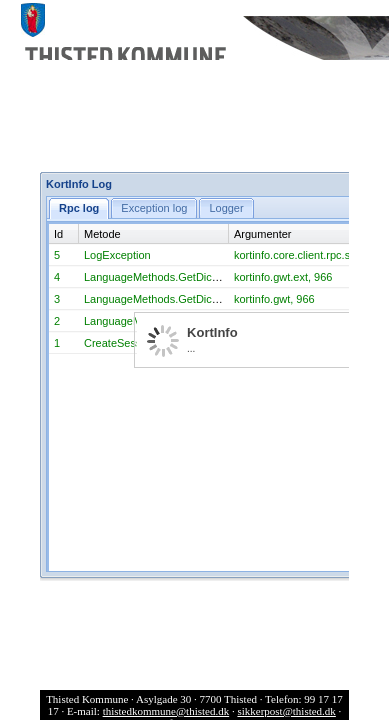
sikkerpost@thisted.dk (286, 711)
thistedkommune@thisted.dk (166, 711)
